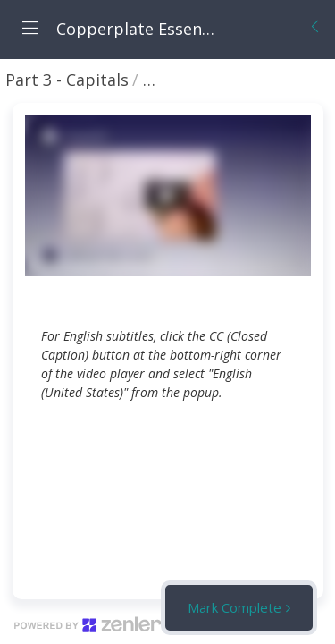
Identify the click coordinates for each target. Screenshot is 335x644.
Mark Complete (234, 607)
